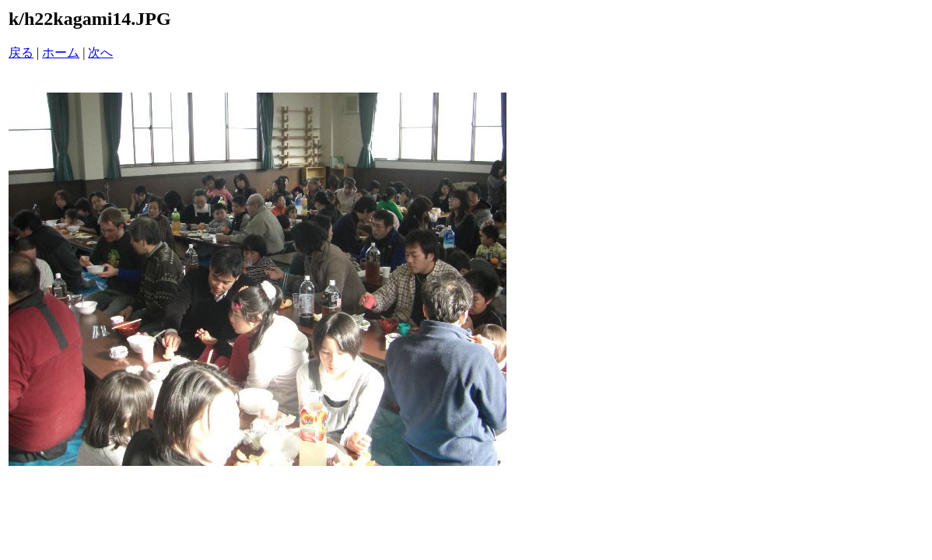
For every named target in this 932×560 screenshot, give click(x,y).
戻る (21, 52)
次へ (100, 52)
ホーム (61, 52)
